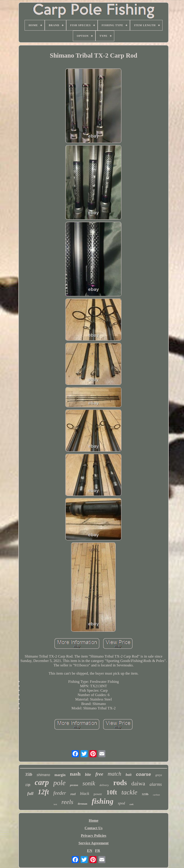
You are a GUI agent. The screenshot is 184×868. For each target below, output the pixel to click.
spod (121, 803)
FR (98, 851)
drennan (82, 804)
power (98, 794)
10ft (112, 792)
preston (74, 785)
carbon (156, 795)
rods (120, 783)
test (55, 804)
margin (60, 775)
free (99, 774)
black (85, 793)
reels (67, 802)
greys (159, 775)
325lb (145, 794)
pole (59, 783)
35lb (29, 775)
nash (75, 774)
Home (94, 820)
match (114, 774)
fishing (103, 801)
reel (73, 794)
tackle (130, 792)
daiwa (138, 783)
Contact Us (94, 828)
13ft (28, 785)
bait (128, 775)
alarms (156, 784)
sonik (89, 783)
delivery (104, 785)
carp (42, 782)
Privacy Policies (94, 836)
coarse (143, 774)
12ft (43, 792)
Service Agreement (93, 843)
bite (88, 775)
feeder (60, 793)
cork (131, 804)
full (30, 793)
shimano (43, 775)
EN (90, 851)
